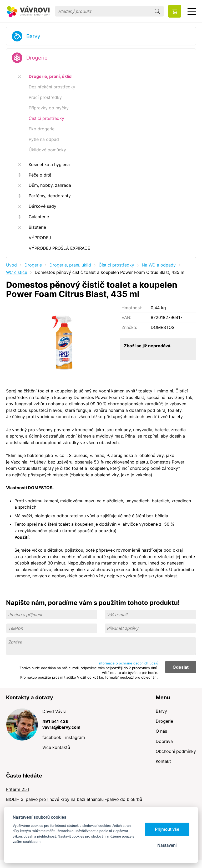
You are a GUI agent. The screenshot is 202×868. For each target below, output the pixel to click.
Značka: (129, 327)
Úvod (11, 265)
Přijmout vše (167, 829)
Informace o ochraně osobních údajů (128, 663)
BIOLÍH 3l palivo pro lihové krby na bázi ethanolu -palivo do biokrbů (74, 799)
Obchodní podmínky (176, 751)
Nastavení (167, 845)
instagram (75, 737)
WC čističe (17, 272)
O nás (161, 731)
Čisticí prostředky (116, 265)
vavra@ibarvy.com (61, 727)
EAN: (126, 317)
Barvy (33, 36)
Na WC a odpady (159, 265)
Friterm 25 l (18, 789)
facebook (52, 737)
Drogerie (37, 58)
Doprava (164, 741)
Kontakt (163, 761)
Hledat (157, 11)
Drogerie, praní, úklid (70, 265)
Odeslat (181, 667)
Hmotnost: (132, 308)
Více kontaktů (56, 747)
